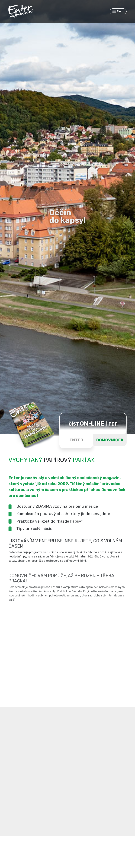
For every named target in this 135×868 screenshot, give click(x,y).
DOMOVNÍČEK (110, 440)
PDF (113, 424)
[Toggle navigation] (118, 11)
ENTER (76, 440)
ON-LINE (92, 424)
